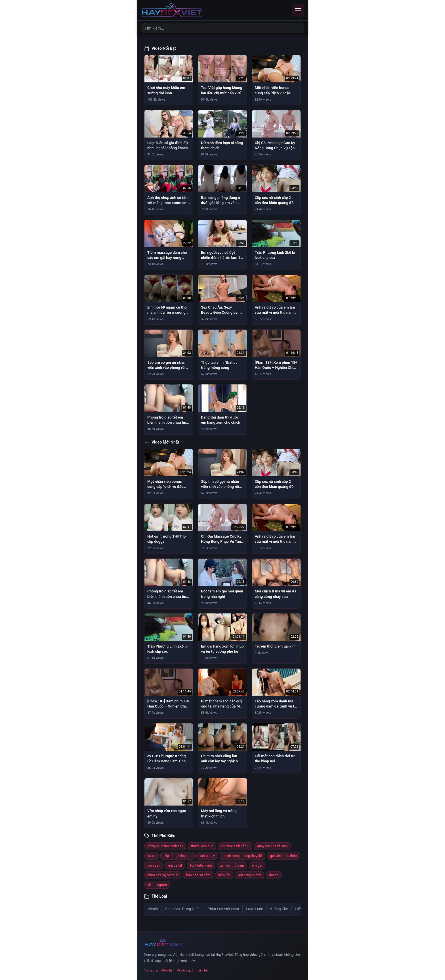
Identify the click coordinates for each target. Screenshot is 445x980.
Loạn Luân (255, 909)
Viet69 (153, 909)
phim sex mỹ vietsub (163, 875)
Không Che (279, 909)
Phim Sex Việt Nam (223, 909)
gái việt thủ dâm (232, 865)
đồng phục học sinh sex (165, 846)
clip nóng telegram (178, 856)
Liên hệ (202, 970)
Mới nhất (168, 970)
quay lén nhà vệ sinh (272, 846)
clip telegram (157, 885)
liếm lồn (224, 875)
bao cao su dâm (198, 875)
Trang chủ (151, 970)
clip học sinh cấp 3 (235, 846)
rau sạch (154, 865)
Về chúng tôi (186, 970)
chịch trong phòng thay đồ (243, 856)
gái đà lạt (175, 865)
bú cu (151, 856)
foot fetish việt (201, 865)
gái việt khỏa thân (284, 856)
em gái (257, 865)
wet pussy (207, 856)
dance (274, 875)
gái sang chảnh (250, 875)
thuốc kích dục (202, 846)
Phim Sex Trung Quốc (183, 909)
